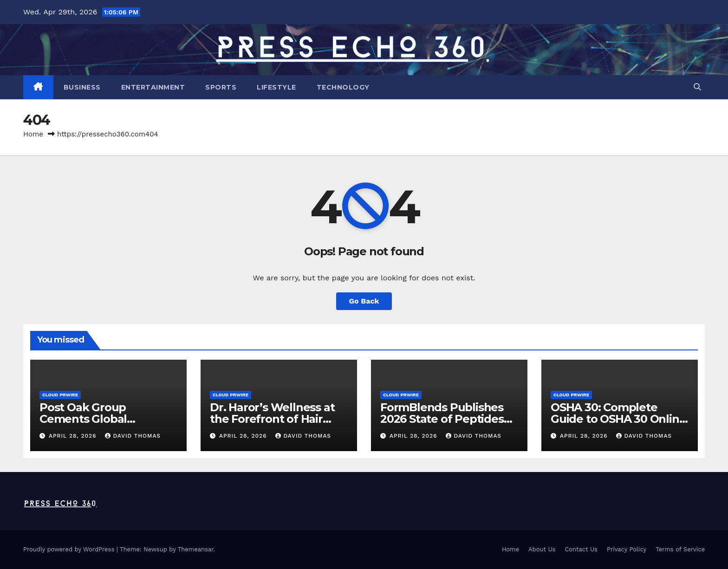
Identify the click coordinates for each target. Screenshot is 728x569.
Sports (221, 87)
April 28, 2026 (74, 436)
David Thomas (133, 436)
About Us (542, 549)
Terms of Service (680, 549)
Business (82, 87)
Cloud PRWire (60, 395)
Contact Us (581, 549)
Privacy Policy (627, 549)
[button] (697, 87)
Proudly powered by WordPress (70, 549)
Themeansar (196, 549)
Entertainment (153, 87)
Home (33, 134)
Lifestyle (276, 87)
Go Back (364, 301)
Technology (343, 87)
